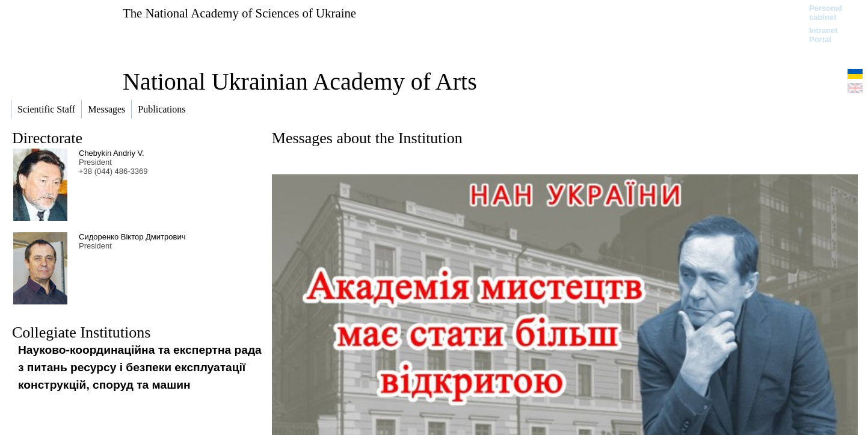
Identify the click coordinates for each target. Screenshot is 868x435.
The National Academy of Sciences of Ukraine (239, 13)
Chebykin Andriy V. (112, 153)
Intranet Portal (823, 35)
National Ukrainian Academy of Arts (300, 82)
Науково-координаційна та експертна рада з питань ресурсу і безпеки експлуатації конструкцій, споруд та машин (140, 367)
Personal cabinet (826, 13)
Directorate (47, 138)
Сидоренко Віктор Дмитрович (132, 237)
